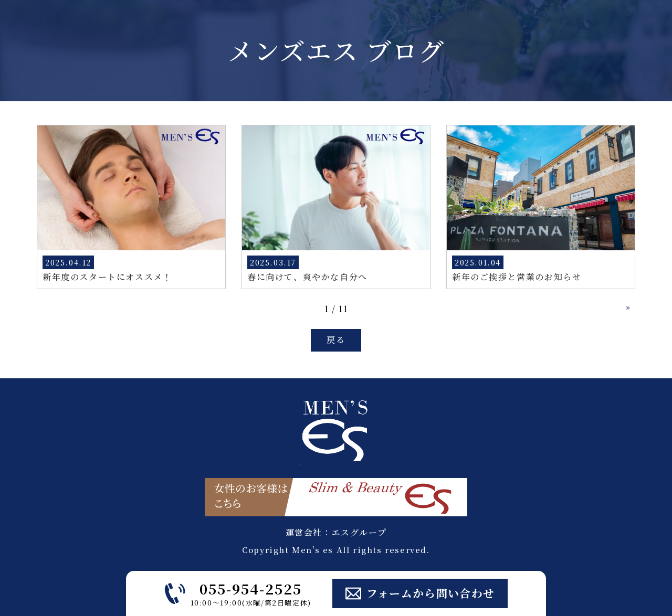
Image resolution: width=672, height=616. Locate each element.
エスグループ (359, 532)
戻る (336, 340)
